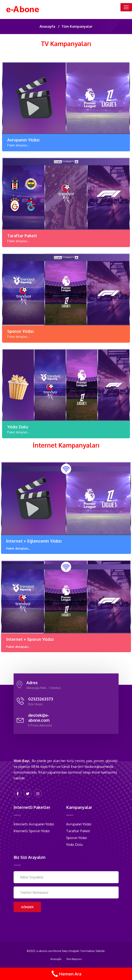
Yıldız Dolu (18, 427)
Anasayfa (47, 26)
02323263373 (41, 699)
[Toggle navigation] (126, 7)
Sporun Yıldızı (20, 331)
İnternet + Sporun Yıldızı (30, 639)
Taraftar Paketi (22, 236)
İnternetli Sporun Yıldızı (32, 831)
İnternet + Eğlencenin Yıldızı (34, 541)
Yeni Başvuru (74, 959)
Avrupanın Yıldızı (23, 140)
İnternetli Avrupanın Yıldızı (34, 824)
